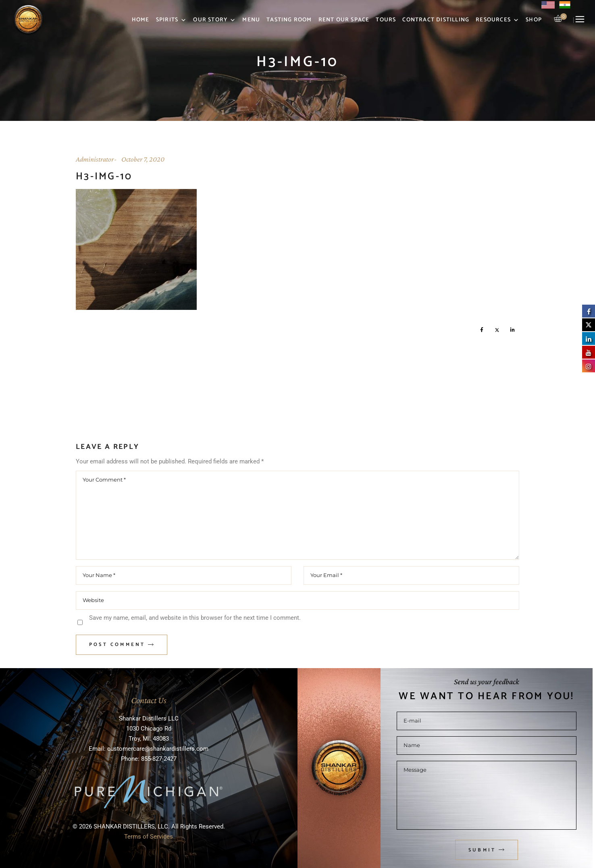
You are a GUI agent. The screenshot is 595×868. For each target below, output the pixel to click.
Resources (497, 20)
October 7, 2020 (143, 159)
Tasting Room (289, 20)
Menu (251, 20)
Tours (386, 20)
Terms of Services (149, 837)
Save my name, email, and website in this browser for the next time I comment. (195, 618)
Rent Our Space (344, 20)
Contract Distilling (436, 20)
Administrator (95, 159)
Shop (534, 20)
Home (141, 20)
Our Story (214, 20)
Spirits (172, 20)
